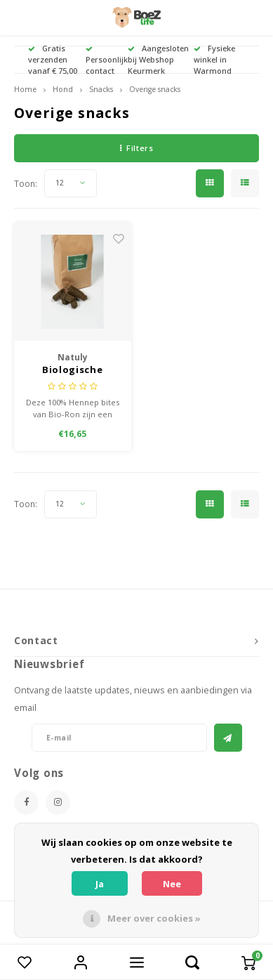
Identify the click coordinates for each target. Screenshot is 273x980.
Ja (100, 884)
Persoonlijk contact (107, 61)
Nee (172, 884)
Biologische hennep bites (72, 370)
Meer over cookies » (154, 918)
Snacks (101, 89)
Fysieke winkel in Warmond (214, 59)
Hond (63, 89)
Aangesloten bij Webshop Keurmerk (158, 59)
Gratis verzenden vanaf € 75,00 (53, 59)
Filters (136, 148)
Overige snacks (155, 89)
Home (25, 89)
